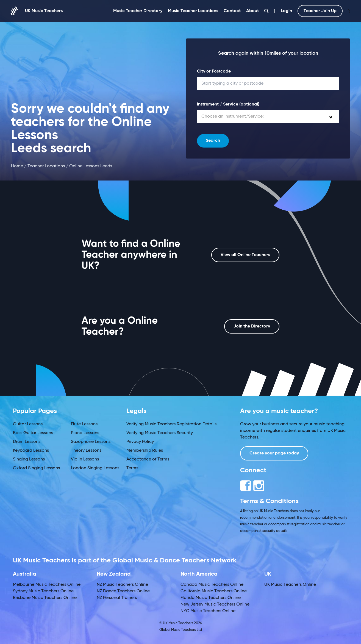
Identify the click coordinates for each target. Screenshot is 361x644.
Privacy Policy (140, 442)
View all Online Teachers (245, 255)
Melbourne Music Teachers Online (47, 585)
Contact (232, 11)
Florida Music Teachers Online (211, 598)
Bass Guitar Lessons (33, 433)
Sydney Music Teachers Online (43, 591)
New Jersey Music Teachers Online (215, 604)
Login (286, 11)
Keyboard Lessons (31, 451)
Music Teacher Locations (193, 11)
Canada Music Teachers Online (212, 585)
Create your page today (274, 453)
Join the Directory (252, 326)
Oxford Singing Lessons (36, 468)
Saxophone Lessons (91, 442)
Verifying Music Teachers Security (160, 433)
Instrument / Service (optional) (228, 104)
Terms (132, 468)
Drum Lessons (27, 442)
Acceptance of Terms (148, 459)
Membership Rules (145, 451)
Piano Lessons (85, 433)
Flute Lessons (84, 424)
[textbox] (268, 116)
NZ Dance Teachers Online (123, 591)
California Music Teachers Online (214, 591)
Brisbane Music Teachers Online (45, 598)
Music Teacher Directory (138, 11)
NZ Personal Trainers (117, 598)
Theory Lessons (86, 451)
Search (213, 141)
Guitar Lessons (28, 424)
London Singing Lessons (95, 468)
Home (17, 166)
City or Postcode (214, 71)
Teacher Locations (46, 166)
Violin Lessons (85, 459)
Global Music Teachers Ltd (181, 630)
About (252, 11)
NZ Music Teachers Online (122, 585)
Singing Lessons (29, 459)
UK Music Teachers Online (290, 585)
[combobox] (268, 116)
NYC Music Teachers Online (208, 611)
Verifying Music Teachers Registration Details (171, 424)
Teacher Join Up (320, 11)
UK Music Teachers (37, 11)
